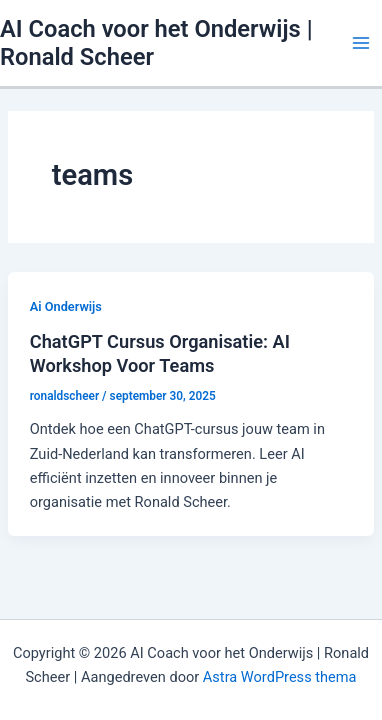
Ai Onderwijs (66, 306)
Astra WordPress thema (280, 677)
